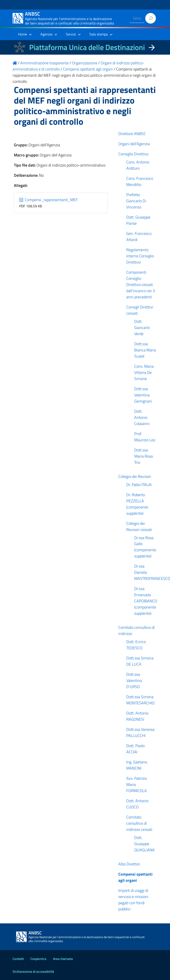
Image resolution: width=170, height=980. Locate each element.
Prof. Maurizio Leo (145, 437)
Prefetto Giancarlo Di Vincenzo (136, 201)
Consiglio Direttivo (133, 154)
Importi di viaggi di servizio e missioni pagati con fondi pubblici (133, 900)
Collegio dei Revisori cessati (139, 526)
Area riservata (63, 959)
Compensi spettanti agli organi (135, 877)
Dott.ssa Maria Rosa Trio (144, 456)
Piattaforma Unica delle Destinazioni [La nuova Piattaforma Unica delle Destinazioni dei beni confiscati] (87, 47)
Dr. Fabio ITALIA (139, 485)
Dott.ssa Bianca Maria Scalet (145, 350)
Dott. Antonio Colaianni (142, 417)
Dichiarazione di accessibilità (33, 972)
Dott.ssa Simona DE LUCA (140, 661)
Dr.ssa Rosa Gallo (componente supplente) (145, 547)
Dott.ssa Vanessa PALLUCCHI (140, 732)
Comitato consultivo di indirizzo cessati (139, 823)
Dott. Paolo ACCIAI (135, 749)
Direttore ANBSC (132, 134)
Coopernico (38, 959)
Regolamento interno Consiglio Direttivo (140, 256)
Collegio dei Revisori (135, 476)
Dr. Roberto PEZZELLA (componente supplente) (137, 504)
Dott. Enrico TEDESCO (136, 645)
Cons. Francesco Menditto (140, 181)
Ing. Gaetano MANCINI (137, 765)
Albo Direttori (129, 864)
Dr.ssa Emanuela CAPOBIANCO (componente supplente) (146, 601)
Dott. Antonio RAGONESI (137, 716)
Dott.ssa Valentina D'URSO (134, 680)
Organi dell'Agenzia (134, 144)
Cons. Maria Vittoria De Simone (144, 372)
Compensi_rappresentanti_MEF (49, 200)
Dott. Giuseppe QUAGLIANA (144, 844)
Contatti (18, 959)
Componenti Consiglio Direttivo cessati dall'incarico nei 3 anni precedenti (141, 285)
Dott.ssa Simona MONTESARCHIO (140, 700)
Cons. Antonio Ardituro (138, 165)
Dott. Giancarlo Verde (142, 328)
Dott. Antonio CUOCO (137, 804)
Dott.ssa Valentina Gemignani (143, 395)
